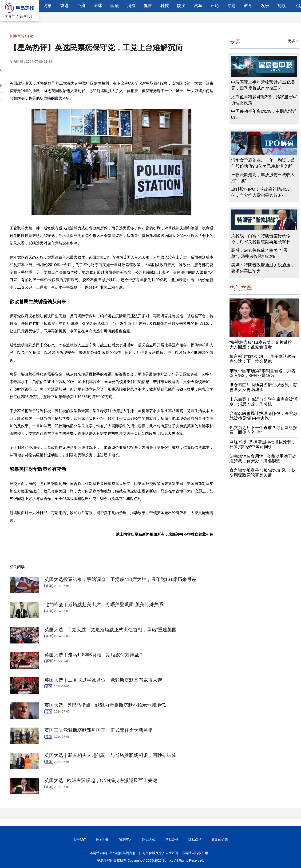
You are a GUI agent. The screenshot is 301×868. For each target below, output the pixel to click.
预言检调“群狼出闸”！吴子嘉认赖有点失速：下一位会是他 (263, 359)
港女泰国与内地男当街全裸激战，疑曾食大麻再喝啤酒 (263, 387)
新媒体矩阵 (220, 840)
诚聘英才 (126, 840)
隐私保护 (195, 840)
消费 (131, 6)
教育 (248, 6)
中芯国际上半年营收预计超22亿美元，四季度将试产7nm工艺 (263, 85)
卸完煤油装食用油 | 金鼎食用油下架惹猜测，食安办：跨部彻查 (263, 459)
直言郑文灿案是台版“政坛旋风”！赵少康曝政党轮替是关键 (263, 473)
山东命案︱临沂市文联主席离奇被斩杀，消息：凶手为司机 (263, 402)
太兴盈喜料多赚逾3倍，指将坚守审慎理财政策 (264, 100)
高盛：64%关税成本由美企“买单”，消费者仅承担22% (259, 253)
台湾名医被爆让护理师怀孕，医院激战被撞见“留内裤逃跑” (263, 416)
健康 (148, 6)
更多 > (293, 41)
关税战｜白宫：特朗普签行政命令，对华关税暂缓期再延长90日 (261, 239)
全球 (98, 6)
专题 (231, 6)
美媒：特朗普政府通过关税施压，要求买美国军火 (263, 268)
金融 (115, 6)
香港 (64, 6)
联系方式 (149, 840)
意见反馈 (172, 840)
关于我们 (80, 840)
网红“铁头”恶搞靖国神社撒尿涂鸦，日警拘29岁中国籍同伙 (263, 444)
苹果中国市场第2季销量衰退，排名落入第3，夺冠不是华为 (262, 373)
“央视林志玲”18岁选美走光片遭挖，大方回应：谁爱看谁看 (263, 345)
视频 (281, 6)
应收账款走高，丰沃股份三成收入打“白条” (263, 178)
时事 (48, 6)
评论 (215, 6)
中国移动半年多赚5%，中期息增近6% (264, 114)
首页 (13, 36)
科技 (165, 6)
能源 (181, 6)
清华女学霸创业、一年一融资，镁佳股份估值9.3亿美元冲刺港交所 (263, 163)
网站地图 (103, 840)
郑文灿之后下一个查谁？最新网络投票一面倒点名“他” (263, 430)
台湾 (81, 6)
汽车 (198, 6)
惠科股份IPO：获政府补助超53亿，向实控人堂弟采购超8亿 (260, 192)
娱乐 (265, 6)
